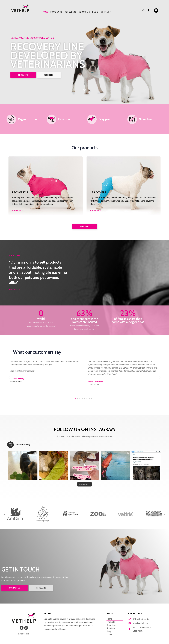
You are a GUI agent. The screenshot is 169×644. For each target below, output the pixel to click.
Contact (106, 12)
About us (84, 12)
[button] (156, 11)
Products (57, 12)
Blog (95, 12)
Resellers (71, 12)
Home (45, 12)
